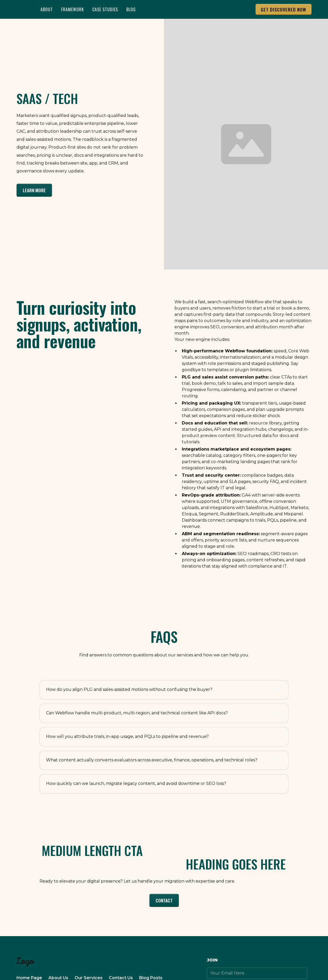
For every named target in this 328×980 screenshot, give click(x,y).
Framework (73, 9)
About (47, 9)
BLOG (131, 9)
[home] (23, 9)
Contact (164, 900)
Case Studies (105, 9)
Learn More (34, 190)
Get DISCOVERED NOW (284, 9)
